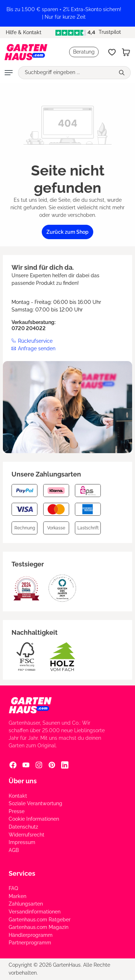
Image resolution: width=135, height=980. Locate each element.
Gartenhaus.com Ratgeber (40, 920)
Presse (17, 811)
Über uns (23, 781)
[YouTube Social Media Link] (26, 765)
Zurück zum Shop (67, 232)
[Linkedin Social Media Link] (65, 765)
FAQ (13, 888)
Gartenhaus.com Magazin (39, 927)
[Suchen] (123, 73)
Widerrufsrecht (26, 835)
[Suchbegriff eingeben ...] (66, 73)
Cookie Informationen (34, 819)
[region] (67, 13)
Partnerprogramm (30, 943)
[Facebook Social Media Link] (13, 765)
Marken (17, 896)
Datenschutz (23, 827)
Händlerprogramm (31, 935)
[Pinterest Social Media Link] (52, 765)
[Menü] (9, 73)
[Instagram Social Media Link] (39, 765)
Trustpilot (88, 32)
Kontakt (18, 796)
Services (22, 873)
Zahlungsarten (26, 904)
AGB (14, 850)
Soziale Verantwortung (35, 803)
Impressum (22, 842)
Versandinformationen (35, 912)
